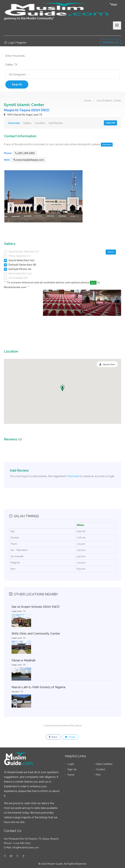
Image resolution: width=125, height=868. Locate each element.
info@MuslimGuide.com (25, 848)
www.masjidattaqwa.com (28, 160)
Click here (73, 476)
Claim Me (110, 123)
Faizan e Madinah (24, 660)
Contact (100, 769)
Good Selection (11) (21, 260)
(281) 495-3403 (25, 153)
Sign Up (72, 769)
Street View (109, 364)
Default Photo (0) (20, 269)
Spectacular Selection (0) (24, 252)
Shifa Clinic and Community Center (36, 633)
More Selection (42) (20, 273)
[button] (62, 388)
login (93, 283)
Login (71, 764)
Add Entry (110, 42)
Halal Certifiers (104, 764)
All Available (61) (18, 278)
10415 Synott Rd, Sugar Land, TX (23, 115)
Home (88, 100)
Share (53, 737)
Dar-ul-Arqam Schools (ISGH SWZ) (35, 607)
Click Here (107, 145)
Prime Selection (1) (20, 256)
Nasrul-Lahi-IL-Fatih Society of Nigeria (38, 687)
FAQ (98, 775)
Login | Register (15, 43)
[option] (62, 314)
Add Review (56, 123)
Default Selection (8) (22, 265)
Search (17, 84)
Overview (14, 123)
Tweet (70, 737)
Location (40, 123)
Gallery (27, 123)
